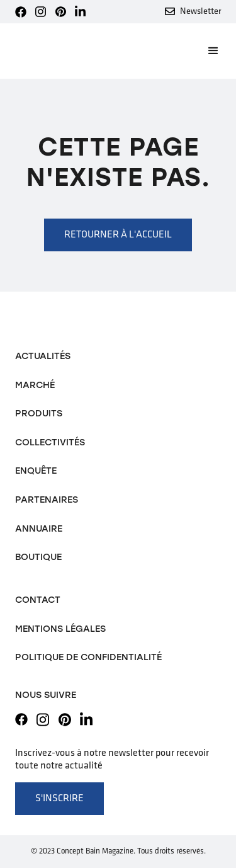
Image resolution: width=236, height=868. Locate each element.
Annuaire (39, 528)
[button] (208, 51)
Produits (39, 413)
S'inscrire (59, 799)
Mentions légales (60, 629)
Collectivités (50, 442)
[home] (58, 51)
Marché (35, 385)
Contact (38, 600)
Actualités (43, 356)
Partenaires (47, 500)
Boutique (38, 557)
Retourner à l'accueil (118, 235)
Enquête (36, 471)
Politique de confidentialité (88, 657)
